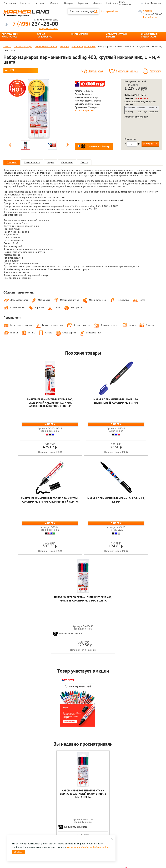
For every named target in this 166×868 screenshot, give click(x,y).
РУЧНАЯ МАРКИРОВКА (44, 36)
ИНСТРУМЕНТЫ (80, 35)
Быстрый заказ (150, 17)
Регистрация (157, 3)
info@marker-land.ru (49, 29)
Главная (7, 47)
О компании (10, 3)
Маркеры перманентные (84, 47)
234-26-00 (34, 24)
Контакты (25, 3)
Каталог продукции (23, 47)
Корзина (148, 11)
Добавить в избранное (127, 71)
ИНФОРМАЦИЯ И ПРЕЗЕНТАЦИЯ (150, 36)
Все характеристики (84, 111)
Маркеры (64, 47)
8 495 (21, 809)
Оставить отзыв (96, 71)
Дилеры (97, 3)
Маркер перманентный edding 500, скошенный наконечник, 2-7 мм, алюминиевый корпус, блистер (31, 403)
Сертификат (67, 163)
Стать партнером (125, 3)
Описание (12, 163)
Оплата (54, 3)
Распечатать (155, 71)
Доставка (40, 3)
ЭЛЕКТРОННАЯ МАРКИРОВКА (10, 36)
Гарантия (83, 3)
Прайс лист (112, 3)
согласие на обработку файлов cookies (88, 847)
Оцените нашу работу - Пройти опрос (36, 817)
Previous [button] (10, 146)
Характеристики (32, 163)
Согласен (19, 852)
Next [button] (68, 146)
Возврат (69, 3)
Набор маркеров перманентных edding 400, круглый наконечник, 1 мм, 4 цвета (109, 502)
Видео (51, 163)
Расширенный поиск (110, 12)
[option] (39, 109)
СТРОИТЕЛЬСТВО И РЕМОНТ (117, 36)
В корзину (150, 144)
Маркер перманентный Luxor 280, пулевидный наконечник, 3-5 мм (83, 401)
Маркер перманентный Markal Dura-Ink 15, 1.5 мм (57, 500)
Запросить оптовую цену (136, 117)
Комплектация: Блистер (95, 147)
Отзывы (84, 163)
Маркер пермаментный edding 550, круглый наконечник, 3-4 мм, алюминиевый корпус (135, 403)
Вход (147, 3)
